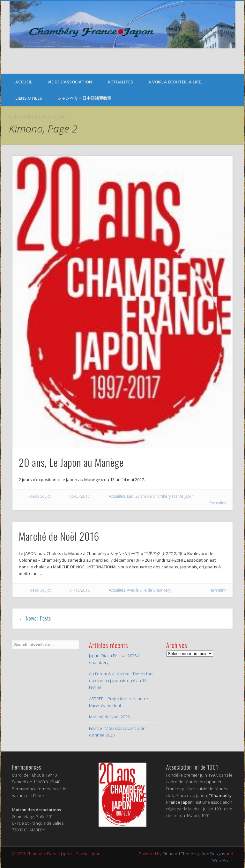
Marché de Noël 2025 (109, 717)
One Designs (213, 854)
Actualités (120, 82)
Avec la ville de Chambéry (149, 590)
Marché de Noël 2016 (59, 536)
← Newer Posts (35, 618)
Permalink (217, 503)
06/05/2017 (80, 496)
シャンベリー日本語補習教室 (84, 98)
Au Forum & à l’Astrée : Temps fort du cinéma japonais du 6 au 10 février (121, 680)
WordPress (223, 860)
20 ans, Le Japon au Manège (71, 462)
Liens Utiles (29, 98)
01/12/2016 (80, 590)
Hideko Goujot (39, 496)
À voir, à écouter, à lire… (176, 82)
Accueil (24, 82)
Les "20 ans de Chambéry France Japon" (161, 496)
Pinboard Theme (178, 854)
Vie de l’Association (70, 82)
